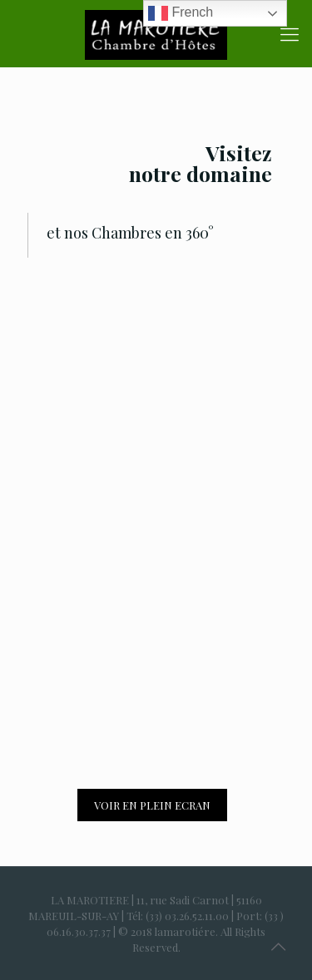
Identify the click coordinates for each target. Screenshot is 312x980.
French (181, 13)
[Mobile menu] (290, 33)
